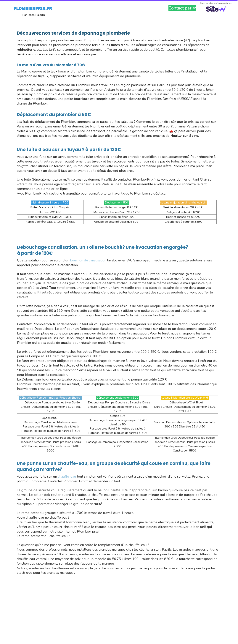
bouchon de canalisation (88, 260)
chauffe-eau (67, 476)
